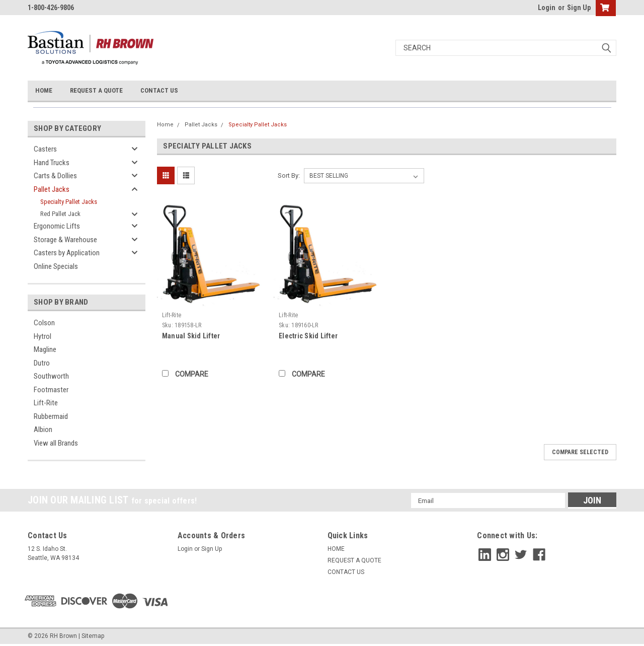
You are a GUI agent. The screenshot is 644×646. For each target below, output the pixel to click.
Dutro (42, 363)
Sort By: (289, 175)
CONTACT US (159, 90)
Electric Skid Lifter (308, 336)
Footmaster (51, 390)
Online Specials (56, 266)
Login (547, 8)
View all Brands (56, 443)
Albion (43, 429)
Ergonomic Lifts (57, 226)
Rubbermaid (51, 416)
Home (165, 125)
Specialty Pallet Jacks (69, 202)
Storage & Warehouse (65, 240)
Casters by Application (67, 253)
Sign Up (579, 8)
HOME (44, 90)
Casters (45, 149)
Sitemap (93, 636)
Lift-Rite (46, 403)
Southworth (51, 376)
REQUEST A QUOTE (96, 90)
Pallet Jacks (52, 189)
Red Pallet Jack (60, 214)
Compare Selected (580, 452)
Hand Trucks (52, 163)
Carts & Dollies (55, 176)
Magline (45, 349)
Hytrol (43, 336)
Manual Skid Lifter (191, 336)
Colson (44, 323)
